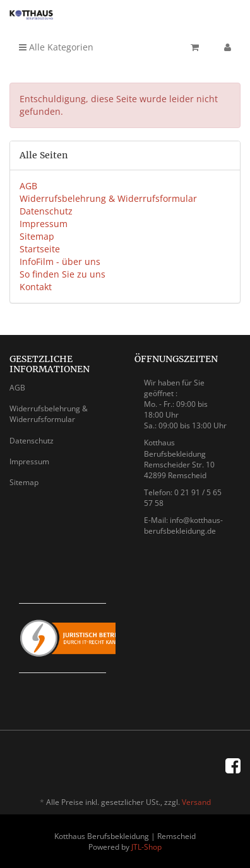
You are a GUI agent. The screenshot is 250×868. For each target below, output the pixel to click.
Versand (196, 802)
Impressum (44, 224)
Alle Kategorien (56, 47)
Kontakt (36, 287)
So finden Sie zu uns (62, 274)
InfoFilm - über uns (60, 261)
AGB (28, 186)
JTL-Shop (146, 847)
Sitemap (37, 236)
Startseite (40, 249)
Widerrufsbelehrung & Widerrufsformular (108, 198)
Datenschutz (46, 211)
